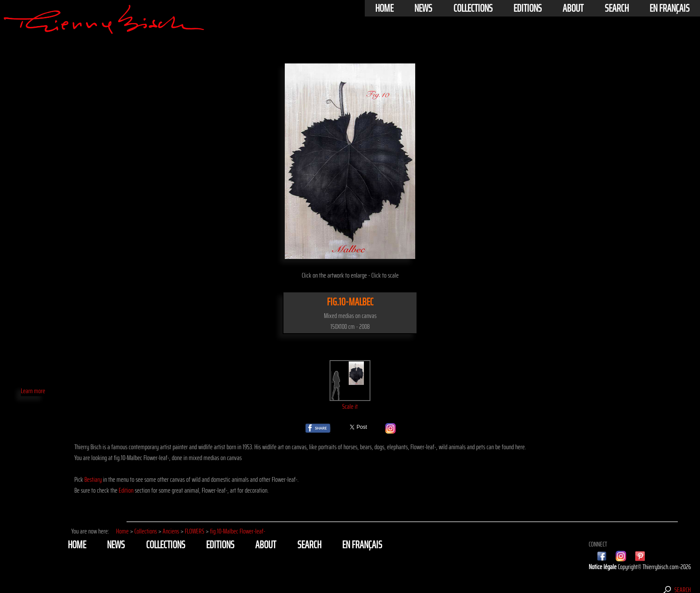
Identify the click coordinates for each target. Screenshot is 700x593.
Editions (528, 8)
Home (384, 8)
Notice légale (603, 567)
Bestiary (93, 479)
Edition (126, 490)
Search (617, 8)
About (573, 8)
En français (670, 8)
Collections (473, 8)
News (423, 8)
